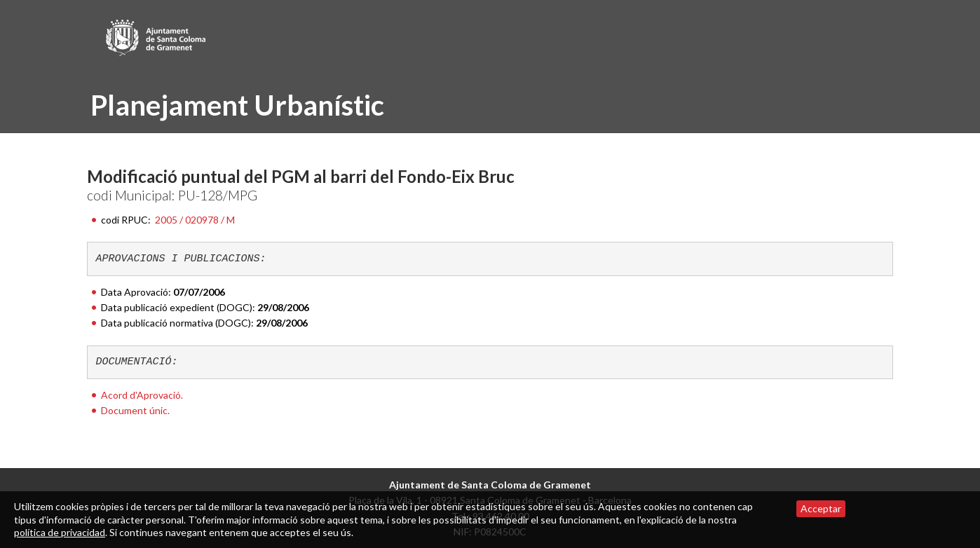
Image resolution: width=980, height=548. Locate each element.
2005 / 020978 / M (195, 220)
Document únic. (135, 410)
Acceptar (821, 508)
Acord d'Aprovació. (142, 395)
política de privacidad (60, 532)
